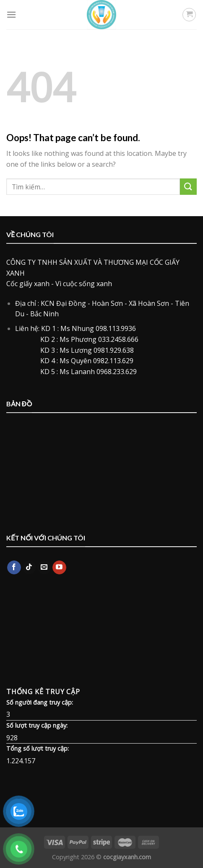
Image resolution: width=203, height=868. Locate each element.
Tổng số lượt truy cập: (38, 748)
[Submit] (188, 187)
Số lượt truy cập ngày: (37, 725)
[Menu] (11, 14)
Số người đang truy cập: (40, 702)
